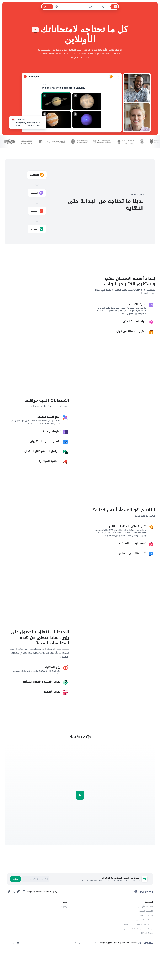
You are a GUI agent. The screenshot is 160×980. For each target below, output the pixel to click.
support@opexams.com (37, 916)
